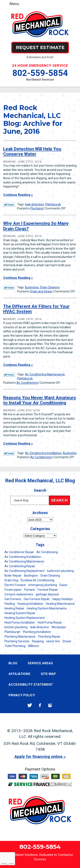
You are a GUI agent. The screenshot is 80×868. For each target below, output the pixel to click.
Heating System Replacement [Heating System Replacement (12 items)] (25, 618)
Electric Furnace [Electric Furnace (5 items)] (15, 585)
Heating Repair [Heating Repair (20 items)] (14, 608)
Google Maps (50, 705)
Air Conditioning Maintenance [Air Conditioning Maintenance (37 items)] (24, 561)
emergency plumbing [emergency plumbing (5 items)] (43, 585)
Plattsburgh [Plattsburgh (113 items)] (12, 632)
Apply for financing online (39, 757)
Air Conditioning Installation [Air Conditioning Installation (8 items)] (23, 557)
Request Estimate (40, 47)
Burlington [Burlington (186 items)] (31, 576)
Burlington (32, 287)
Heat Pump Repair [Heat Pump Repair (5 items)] (50, 622)
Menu (14, 4)
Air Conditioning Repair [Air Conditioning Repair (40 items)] (20, 566)
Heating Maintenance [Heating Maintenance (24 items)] (60, 604)
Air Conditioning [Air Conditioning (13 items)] (47, 552)
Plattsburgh (53, 204)
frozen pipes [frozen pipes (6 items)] (13, 590)
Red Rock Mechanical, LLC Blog (40, 481)
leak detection (34, 204)
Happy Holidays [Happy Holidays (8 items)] (63, 599)
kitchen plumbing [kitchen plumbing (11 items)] (16, 627)
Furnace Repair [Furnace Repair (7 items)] (48, 590)
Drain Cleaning (50, 287)
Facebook (40, 705)
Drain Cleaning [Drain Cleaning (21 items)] (50, 576)
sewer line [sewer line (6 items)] (53, 641)
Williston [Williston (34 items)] (33, 646)
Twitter (30, 705)
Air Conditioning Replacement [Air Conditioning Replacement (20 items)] (25, 571)
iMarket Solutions (26, 855)
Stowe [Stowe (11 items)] (67, 641)
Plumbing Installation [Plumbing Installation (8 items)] (37, 632)
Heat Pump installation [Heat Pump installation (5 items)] (20, 622)
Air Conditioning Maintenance (45, 374)
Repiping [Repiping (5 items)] (38, 641)
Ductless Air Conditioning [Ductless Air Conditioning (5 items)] (37, 580)
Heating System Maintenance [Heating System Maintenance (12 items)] (47, 608)
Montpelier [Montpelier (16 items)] (59, 627)
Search (59, 500)
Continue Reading (17, 195)
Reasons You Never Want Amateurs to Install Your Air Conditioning (40, 400)
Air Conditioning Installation (43, 453)
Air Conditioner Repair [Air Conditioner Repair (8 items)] (19, 552)
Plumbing (37, 208)
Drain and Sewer (41, 291)
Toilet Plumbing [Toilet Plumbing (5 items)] (15, 646)
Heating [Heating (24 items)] (10, 604)
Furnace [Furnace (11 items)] (30, 590)
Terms (11, 864)
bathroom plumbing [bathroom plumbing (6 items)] (60, 571)
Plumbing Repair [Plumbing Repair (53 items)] (49, 637)
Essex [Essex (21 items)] (63, 585)
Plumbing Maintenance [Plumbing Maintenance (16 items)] (20, 637)
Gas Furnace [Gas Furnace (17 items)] (13, 599)
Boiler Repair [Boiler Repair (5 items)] (13, 576)
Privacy (4, 864)
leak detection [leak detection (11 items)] (40, 627)
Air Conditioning (27, 383)
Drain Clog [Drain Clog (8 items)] (11, 580)
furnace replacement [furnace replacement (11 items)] (19, 594)
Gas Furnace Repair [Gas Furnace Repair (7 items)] (37, 599)
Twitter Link (9, 205)
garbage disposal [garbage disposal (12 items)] (47, 594)
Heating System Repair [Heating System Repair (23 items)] (20, 613)
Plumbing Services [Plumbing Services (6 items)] (17, 641)
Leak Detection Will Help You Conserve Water (32, 151)
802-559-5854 (40, 73)
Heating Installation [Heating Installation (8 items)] (30, 604)
